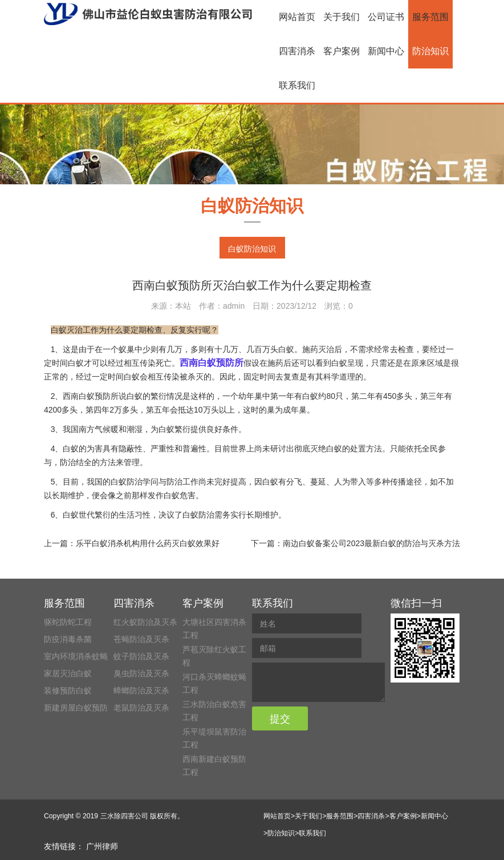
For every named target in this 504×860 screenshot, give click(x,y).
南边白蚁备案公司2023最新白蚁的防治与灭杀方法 (371, 543)
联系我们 (297, 85)
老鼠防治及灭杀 (141, 708)
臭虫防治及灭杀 (141, 673)
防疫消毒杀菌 (68, 639)
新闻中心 (386, 51)
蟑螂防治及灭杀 (141, 691)
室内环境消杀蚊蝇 (76, 656)
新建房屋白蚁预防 (76, 708)
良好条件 (222, 429)
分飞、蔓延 (306, 482)
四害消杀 (297, 51)
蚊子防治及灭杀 (141, 656)
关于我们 (342, 17)
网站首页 (297, 17)
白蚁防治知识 (252, 249)
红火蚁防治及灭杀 (145, 622)
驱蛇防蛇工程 (68, 622)
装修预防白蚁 (68, 691)
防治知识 (430, 51)
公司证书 (386, 17)
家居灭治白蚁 (68, 673)
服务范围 (430, 17)
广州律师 (102, 846)
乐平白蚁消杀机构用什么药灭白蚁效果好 (148, 543)
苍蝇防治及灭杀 (141, 639)
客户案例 (342, 51)
